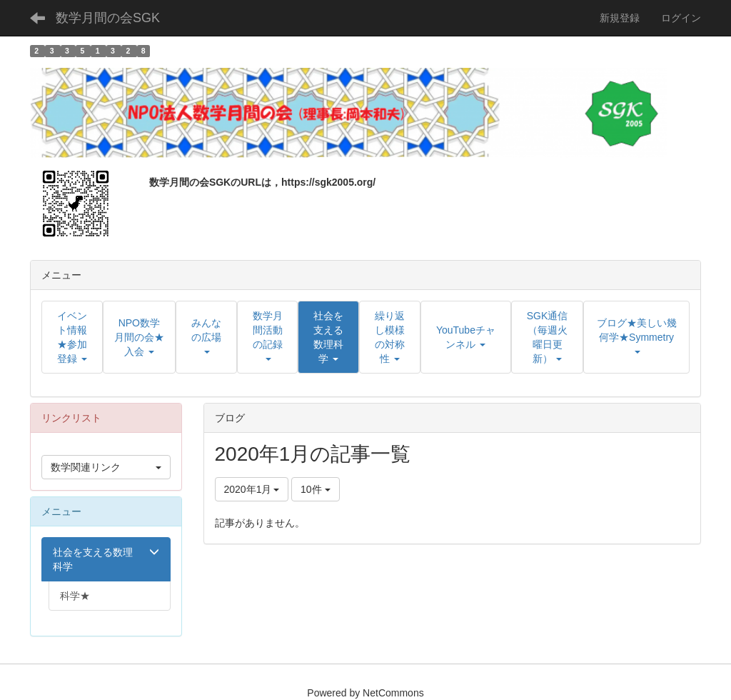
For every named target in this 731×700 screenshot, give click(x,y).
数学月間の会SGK (108, 18)
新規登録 (620, 18)
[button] (328, 337)
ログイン (681, 18)
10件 (315, 489)
